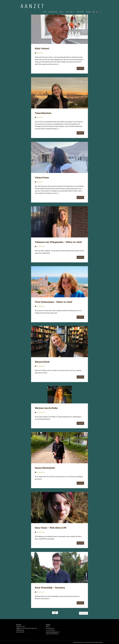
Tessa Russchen (43, 113)
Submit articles (80, 12)
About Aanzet (69, 12)
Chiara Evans (42, 178)
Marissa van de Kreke (46, 408)
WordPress (100, 642)
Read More (80, 68)
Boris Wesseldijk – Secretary (50, 588)
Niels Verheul (42, 48)
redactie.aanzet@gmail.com (53, 632)
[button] (101, 12)
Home (45, 12)
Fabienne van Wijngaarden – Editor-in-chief (58, 242)
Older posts (83, 613)
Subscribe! (88, 12)
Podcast (61, 12)
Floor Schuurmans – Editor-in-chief (54, 302)
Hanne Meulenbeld (45, 468)
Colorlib (91, 642)
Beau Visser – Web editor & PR (51, 528)
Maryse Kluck (42, 362)
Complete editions (53, 12)
